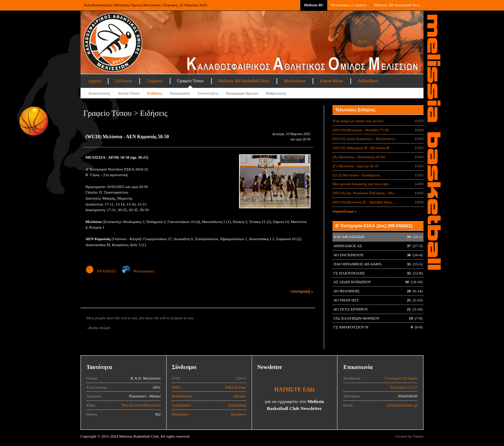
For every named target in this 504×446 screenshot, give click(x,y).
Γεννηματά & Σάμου (401, 378)
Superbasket (181, 405)
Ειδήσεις (155, 93)
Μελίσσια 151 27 (404, 387)
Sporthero (238, 414)
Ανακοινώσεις (99, 93)
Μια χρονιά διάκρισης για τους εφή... (362, 184)
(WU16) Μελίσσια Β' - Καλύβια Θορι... (364, 202)
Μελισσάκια (295, 81)
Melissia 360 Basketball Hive (397, 5)
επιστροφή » (302, 291)
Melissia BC (314, 5)
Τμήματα (155, 81)
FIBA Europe (236, 387)
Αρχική (94, 81)
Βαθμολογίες (276, 93)
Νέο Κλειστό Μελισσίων (141, 405)
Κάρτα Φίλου (331, 81)
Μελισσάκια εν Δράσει (349, 5)
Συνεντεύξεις (208, 93)
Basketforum (182, 396)
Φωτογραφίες (138, 271)
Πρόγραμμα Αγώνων (242, 93)
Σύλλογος (124, 81)
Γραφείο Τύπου (190, 81)
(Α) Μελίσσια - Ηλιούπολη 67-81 (359, 157)
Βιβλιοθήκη (368, 81)
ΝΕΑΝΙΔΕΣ (101, 271)
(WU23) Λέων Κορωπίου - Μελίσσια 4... (365, 139)
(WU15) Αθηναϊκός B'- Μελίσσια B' (361, 148)
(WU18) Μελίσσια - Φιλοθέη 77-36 (360, 130)
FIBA (176, 387)
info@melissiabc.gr (402, 405)
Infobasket (180, 414)
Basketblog (237, 405)
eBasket (240, 396)
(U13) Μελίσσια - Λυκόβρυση (356, 175)
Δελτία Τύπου (129, 93)
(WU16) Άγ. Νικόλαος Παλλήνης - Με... (364, 193)
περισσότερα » (345, 211)
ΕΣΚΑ (241, 378)
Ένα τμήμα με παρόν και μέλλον (358, 121)
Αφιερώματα (180, 93)
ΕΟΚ (176, 378)
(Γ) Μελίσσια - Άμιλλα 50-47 (356, 166)
